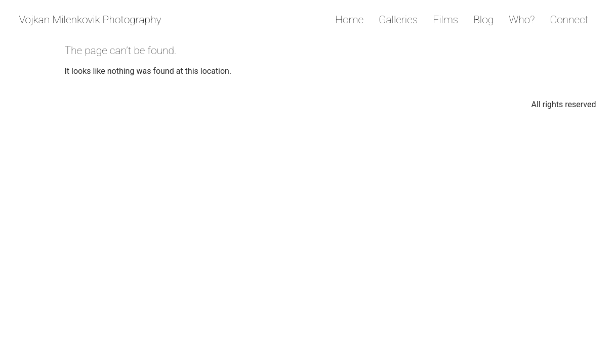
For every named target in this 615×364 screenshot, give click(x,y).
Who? (522, 20)
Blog (483, 20)
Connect (569, 20)
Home (349, 20)
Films (445, 20)
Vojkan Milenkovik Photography (90, 20)
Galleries (398, 20)
